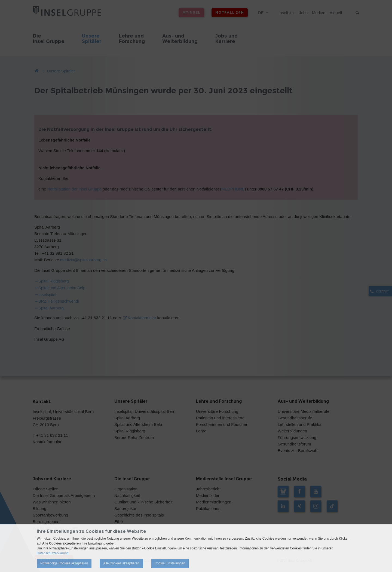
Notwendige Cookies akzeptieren (64, 563)
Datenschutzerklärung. (53, 553)
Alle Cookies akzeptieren (121, 563)
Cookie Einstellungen (170, 563)
